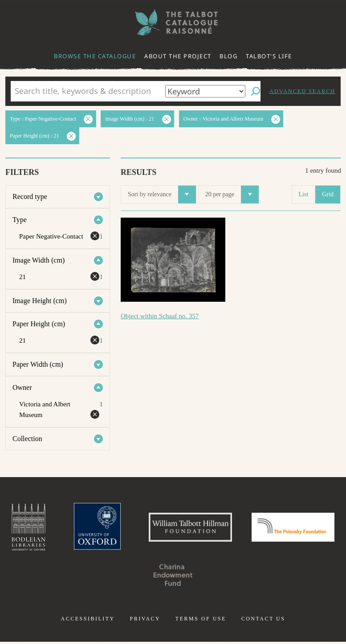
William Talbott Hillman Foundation (235, 528)
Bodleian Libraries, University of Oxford (67, 528)
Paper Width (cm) (38, 364)
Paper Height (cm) (39, 324)
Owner (22, 387)
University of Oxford (138, 528)
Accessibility (88, 621)
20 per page (232, 194)
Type (20, 220)
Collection (27, 439)
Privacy (145, 621)
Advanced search (302, 91)
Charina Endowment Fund (218, 577)
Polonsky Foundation (128, 577)
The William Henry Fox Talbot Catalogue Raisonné (173, 22)
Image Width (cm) (39, 260)
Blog (228, 56)
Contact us (263, 621)
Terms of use (201, 621)
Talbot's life (269, 56)
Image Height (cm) (40, 301)
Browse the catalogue (95, 56)
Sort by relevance (162, 194)
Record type (30, 196)
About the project (178, 56)
